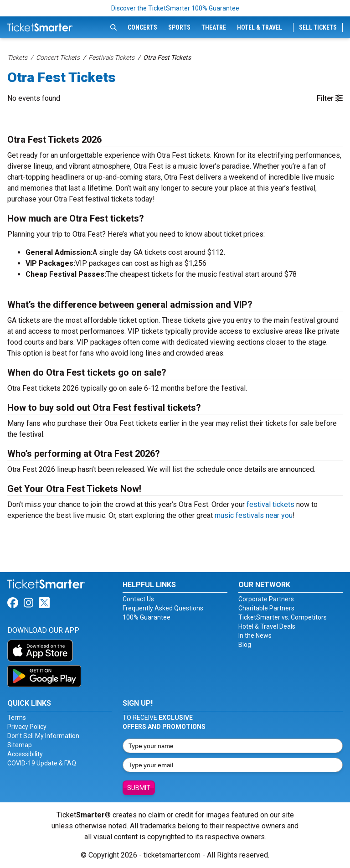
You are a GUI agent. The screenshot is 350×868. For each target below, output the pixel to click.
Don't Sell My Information (43, 736)
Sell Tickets (318, 27)
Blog (245, 645)
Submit (139, 788)
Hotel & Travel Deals (267, 626)
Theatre (214, 27)
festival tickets (270, 504)
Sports (179, 27)
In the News (255, 635)
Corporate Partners (266, 599)
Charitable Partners (266, 608)
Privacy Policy (27, 727)
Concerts (142, 27)
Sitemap (20, 745)
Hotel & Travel (260, 27)
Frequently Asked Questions (163, 608)
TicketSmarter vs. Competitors (283, 617)
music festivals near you (254, 515)
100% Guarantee (147, 617)
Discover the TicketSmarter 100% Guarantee (175, 8)
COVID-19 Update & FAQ (42, 763)
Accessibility (25, 754)
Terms (17, 718)
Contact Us (138, 599)
